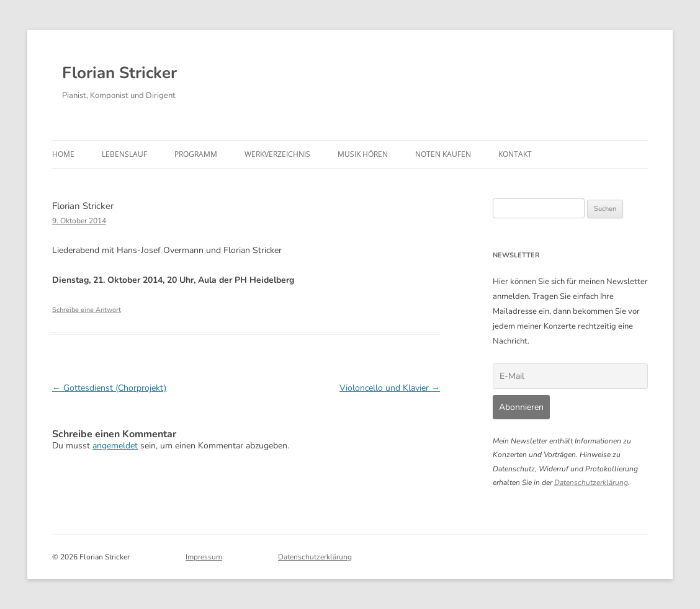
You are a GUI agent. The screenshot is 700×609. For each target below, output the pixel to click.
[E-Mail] (570, 376)
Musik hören (363, 154)
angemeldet (115, 446)
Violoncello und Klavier (390, 388)
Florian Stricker (119, 73)
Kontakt (515, 154)
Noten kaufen (443, 154)
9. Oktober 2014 (79, 221)
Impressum (204, 557)
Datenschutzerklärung (591, 482)
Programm (196, 154)
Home (63, 154)
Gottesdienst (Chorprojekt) (109, 388)
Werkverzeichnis (277, 154)
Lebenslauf (124, 154)
